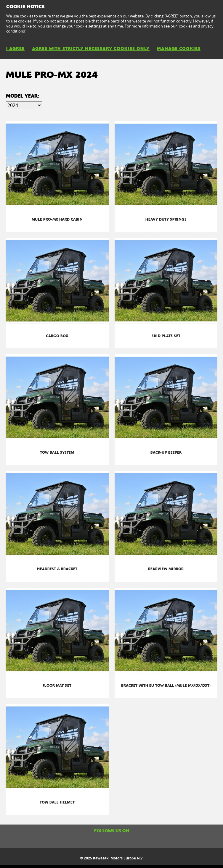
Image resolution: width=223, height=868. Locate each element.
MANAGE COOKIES (179, 49)
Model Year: (23, 96)
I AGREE (15, 49)
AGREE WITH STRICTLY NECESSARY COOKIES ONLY (91, 49)
